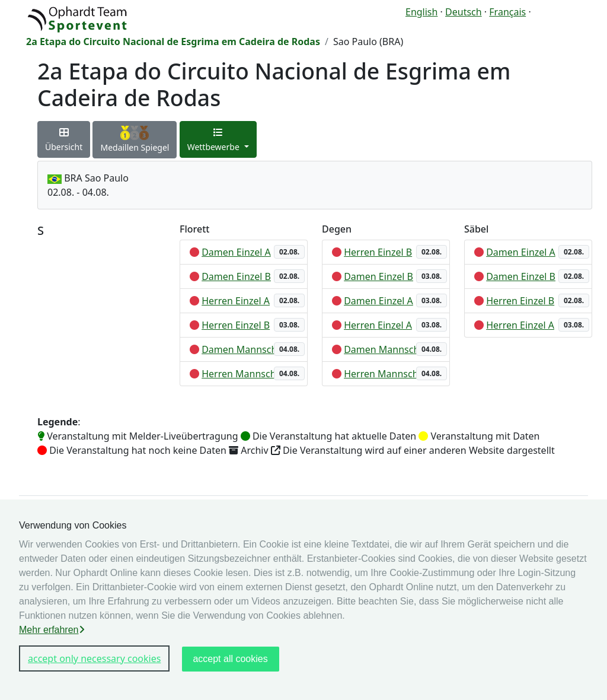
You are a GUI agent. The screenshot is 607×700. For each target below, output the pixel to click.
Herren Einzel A (236, 301)
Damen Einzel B (236, 276)
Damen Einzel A (236, 252)
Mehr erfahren (52, 630)
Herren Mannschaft (245, 374)
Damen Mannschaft (245, 349)
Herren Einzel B (236, 325)
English (421, 12)
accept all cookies (230, 659)
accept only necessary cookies (94, 658)
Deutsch (464, 12)
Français (507, 12)
